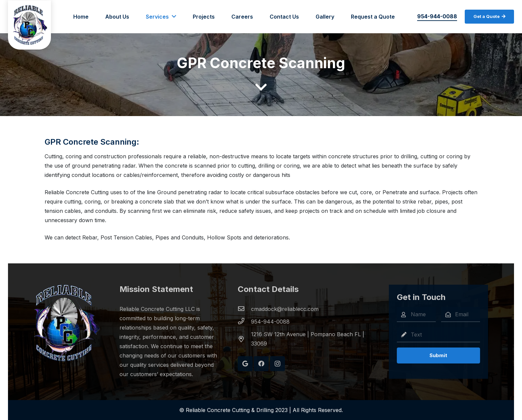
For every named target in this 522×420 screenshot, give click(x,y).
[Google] (245, 364)
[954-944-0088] (244, 322)
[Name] (416, 314)
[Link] (30, 25)
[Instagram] (277, 364)
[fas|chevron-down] (261, 88)
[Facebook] (261, 364)
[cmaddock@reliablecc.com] (244, 309)
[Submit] (438, 355)
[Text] (438, 335)
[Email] (461, 314)
